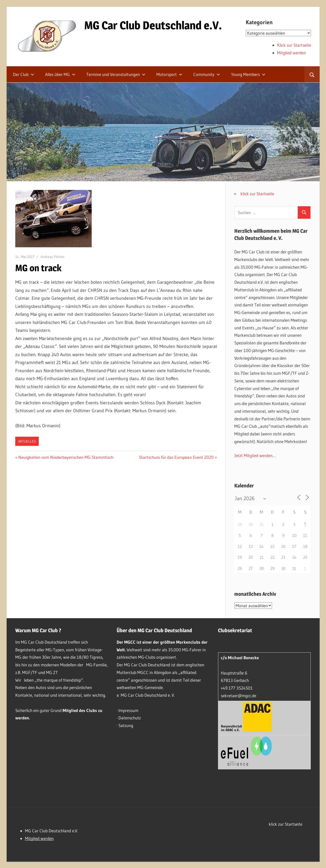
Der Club (24, 74)
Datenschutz (130, 718)
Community (207, 74)
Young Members (248, 74)
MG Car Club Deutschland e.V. (153, 25)
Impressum (128, 710)
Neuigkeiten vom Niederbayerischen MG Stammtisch (66, 457)
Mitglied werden (291, 53)
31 (294, 568)
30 (283, 568)
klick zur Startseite (257, 194)
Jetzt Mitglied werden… (255, 455)
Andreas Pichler (52, 257)
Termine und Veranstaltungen (116, 74)
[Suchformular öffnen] (312, 74)
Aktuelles (27, 441)
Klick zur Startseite (294, 45)
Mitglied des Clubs (80, 710)
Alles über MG (60, 74)
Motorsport (169, 74)
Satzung (126, 725)
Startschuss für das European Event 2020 (176, 457)
